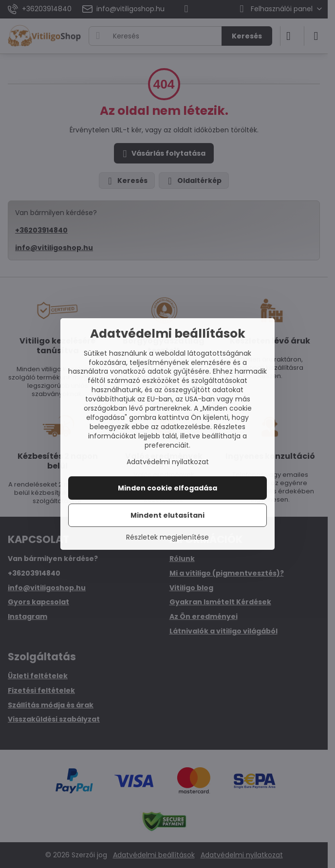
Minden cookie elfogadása (167, 488)
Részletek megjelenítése (167, 537)
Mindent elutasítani (167, 515)
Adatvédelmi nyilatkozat (168, 462)
